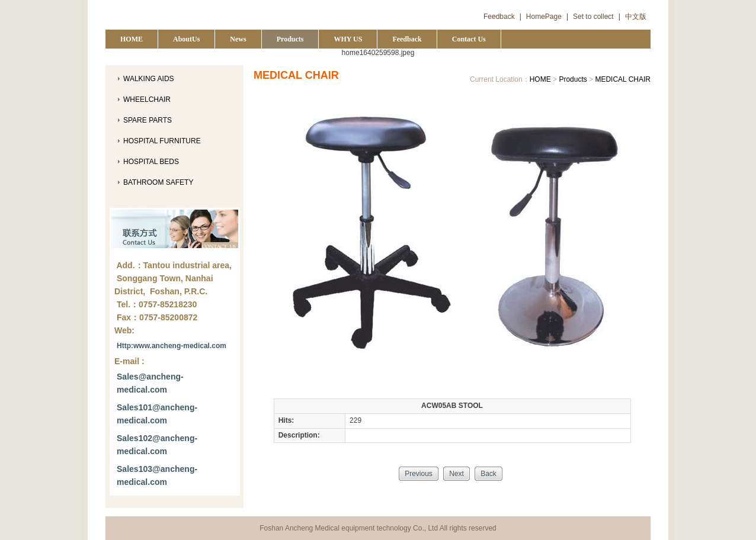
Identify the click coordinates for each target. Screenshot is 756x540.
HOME (132, 39)
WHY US (348, 39)
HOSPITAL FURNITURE (162, 141)
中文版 (636, 17)
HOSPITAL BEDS (151, 162)
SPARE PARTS (148, 120)
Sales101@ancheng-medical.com (157, 414)
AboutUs (186, 39)
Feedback (499, 17)
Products (290, 39)
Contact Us (469, 39)
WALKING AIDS (149, 79)
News (238, 39)
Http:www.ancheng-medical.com (172, 346)
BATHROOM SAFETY (158, 182)
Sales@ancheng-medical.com (150, 383)
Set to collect (593, 17)
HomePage (544, 17)
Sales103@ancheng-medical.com (157, 475)
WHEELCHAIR (147, 99)
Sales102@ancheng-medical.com (157, 445)
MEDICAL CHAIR (623, 79)
